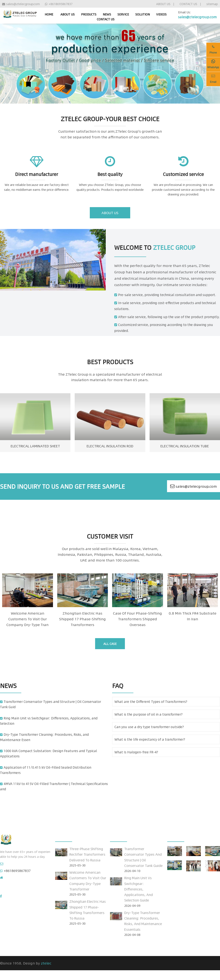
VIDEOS (161, 14)
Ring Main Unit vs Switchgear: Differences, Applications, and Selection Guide (139, 889)
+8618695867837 (59, 4)
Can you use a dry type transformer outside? (149, 727)
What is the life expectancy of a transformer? (150, 739)
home (49, 14)
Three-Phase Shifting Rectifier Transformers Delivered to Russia (87, 854)
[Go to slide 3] (111, 101)
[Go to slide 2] (108, 100)
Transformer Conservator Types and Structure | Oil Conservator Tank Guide (143, 857)
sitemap (212, 4)
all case (110, 644)
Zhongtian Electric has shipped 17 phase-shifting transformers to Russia (88, 910)
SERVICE (123, 14)
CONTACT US (188, 4)
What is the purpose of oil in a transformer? (149, 714)
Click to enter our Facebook (24, 896)
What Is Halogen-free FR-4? (136, 752)
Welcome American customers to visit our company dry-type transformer (88, 881)
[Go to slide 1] (106, 101)
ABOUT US (163, 4)
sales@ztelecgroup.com (21, 4)
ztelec (46, 963)
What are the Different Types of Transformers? (151, 702)
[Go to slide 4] (114, 101)
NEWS (107, 14)
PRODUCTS (89, 14)
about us (110, 213)
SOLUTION (143, 14)
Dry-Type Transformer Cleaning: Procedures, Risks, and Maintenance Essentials (143, 921)
